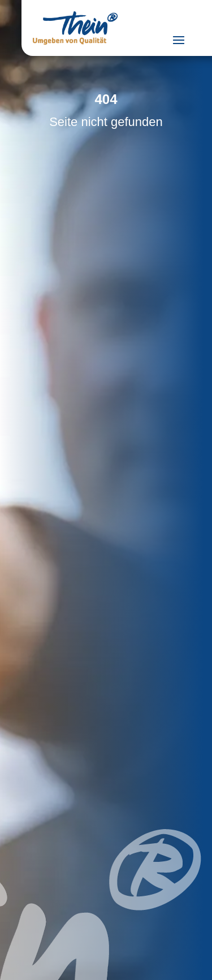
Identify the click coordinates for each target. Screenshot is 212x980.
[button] (20, 960)
